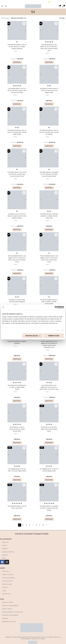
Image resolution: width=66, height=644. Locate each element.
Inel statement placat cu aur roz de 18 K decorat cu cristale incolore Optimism (17, 46)
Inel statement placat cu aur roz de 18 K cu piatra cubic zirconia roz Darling (49, 132)
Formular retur (6, 591)
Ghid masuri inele (7, 578)
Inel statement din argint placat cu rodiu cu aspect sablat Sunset (17, 385)
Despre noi (5, 539)
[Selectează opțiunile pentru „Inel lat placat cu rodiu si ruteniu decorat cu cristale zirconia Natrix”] (17, 440)
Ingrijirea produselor (8, 549)
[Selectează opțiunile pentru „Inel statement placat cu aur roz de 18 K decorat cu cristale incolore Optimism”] (17, 62)
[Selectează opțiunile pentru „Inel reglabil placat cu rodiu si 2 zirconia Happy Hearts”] (49, 477)
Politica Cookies (7, 605)
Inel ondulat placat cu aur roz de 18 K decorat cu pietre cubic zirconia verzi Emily (17, 90)
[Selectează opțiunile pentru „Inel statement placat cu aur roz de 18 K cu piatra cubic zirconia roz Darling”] (49, 145)
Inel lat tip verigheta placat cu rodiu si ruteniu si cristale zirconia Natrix (49, 300)
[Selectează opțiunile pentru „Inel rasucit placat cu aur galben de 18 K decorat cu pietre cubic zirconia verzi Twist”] (49, 398)
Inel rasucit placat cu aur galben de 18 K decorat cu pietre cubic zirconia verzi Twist (49, 385)
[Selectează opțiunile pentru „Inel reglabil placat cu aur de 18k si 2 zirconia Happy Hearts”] (17, 477)
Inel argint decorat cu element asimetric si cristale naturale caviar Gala (49, 215)
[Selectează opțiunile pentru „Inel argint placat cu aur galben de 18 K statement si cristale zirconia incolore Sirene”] (49, 187)
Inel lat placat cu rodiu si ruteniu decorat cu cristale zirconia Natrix (17, 426)
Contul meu (6, 568)
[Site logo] (33, 6)
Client (2, 565)
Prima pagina (6, 18)
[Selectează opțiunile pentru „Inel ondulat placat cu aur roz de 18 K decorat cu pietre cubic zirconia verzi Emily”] (17, 104)
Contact (4, 542)
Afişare (58, 330)
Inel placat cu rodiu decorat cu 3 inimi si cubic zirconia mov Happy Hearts (49, 90)
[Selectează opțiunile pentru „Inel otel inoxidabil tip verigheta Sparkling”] (17, 357)
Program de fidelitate (8, 575)
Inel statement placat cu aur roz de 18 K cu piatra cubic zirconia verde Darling (17, 132)
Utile (2, 596)
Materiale (5, 552)
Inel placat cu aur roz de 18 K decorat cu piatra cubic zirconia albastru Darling (17, 215)
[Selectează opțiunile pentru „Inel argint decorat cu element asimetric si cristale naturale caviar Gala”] (49, 228)
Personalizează (33, 336)
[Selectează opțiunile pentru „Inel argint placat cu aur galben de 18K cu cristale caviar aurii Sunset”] (49, 516)
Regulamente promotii (9, 618)
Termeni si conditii (7, 599)
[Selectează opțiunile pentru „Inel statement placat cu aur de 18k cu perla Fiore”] (17, 516)
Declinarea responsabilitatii (10, 612)
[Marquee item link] (23, 2)
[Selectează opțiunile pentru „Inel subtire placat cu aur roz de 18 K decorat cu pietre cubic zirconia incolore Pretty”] (17, 187)
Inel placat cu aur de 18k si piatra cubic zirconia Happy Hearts (49, 426)
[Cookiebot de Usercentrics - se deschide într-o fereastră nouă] (56, 307)
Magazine (5, 545)
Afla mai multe (6, 536)
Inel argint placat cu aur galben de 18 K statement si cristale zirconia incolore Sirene (49, 173)
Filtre (63, 18)
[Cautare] (6, 6)
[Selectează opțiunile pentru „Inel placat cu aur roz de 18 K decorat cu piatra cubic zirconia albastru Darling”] (17, 228)
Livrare (4, 587)
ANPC (4, 555)
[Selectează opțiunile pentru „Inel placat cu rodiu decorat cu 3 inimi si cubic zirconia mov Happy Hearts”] (49, 104)
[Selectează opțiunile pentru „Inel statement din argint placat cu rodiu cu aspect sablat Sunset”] (17, 398)
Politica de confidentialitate (10, 602)
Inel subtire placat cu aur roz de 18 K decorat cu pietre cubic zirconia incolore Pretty (17, 173)
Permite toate (54, 336)
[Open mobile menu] (2, 6)
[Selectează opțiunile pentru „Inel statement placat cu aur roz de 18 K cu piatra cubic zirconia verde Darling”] (17, 145)
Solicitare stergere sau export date (12, 609)
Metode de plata (7, 581)
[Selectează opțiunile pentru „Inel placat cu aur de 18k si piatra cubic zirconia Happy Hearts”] (49, 440)
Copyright (5, 615)
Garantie (5, 584)
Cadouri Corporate (8, 571)
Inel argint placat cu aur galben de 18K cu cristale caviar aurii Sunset (49, 505)
